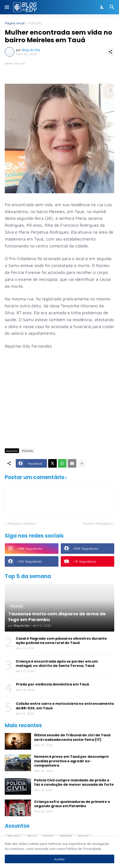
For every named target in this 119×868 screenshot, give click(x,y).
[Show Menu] (7, 7)
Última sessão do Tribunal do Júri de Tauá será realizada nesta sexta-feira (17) (72, 737)
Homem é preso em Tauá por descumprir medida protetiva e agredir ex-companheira (72, 761)
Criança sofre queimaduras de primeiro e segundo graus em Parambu (72, 804)
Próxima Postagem (97, 523)
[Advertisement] (62, 408)
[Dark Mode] (102, 7)
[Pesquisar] (113, 7)
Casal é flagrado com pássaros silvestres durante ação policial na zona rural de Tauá (61, 641)
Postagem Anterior (22, 523)
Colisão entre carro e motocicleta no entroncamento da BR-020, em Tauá (65, 706)
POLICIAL (35, 23)
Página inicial (15, 23)
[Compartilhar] (110, 52)
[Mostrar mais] (82, 463)
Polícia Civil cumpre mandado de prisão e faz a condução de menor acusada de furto (74, 782)
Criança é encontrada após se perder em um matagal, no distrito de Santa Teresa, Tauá (57, 664)
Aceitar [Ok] (59, 859)
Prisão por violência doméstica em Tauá (52, 684)
